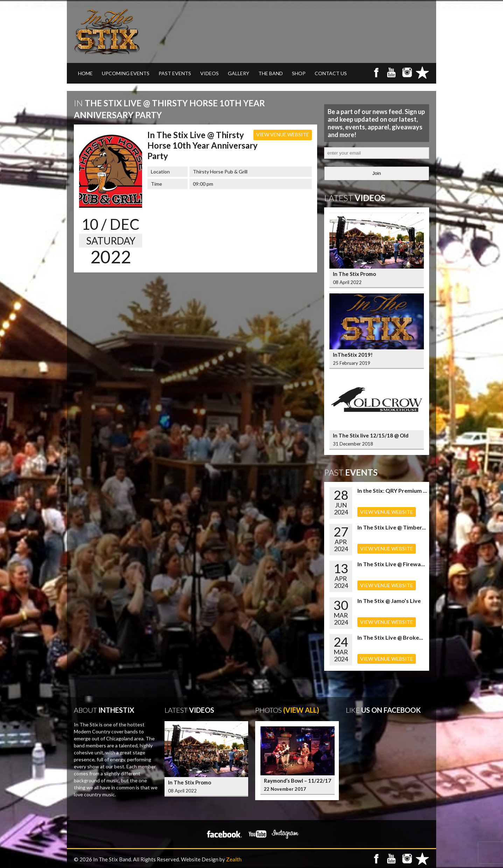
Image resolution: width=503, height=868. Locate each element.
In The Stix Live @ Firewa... (391, 564)
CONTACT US (331, 73)
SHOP (299, 73)
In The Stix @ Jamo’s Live (389, 601)
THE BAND (271, 73)
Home (85, 73)
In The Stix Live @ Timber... (392, 527)
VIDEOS (209, 73)
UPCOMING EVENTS (126, 73)
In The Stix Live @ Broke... (390, 637)
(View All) (301, 710)
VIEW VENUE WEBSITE (283, 134)
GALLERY (239, 73)
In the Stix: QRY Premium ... (392, 490)
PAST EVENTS (175, 73)
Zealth (234, 859)
